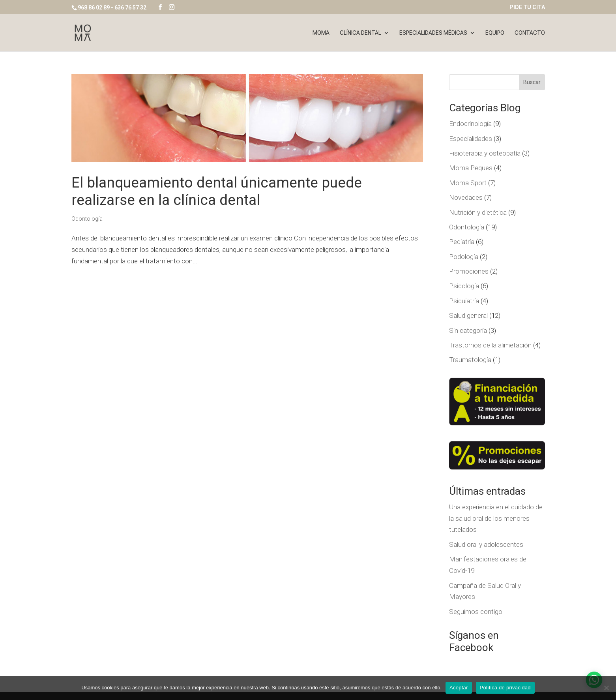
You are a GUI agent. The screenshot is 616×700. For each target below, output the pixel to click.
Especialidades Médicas (433, 33)
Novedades (466, 197)
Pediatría (462, 242)
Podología (464, 257)
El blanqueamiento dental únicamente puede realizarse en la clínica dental (217, 191)
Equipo (495, 33)
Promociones (469, 271)
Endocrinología (470, 124)
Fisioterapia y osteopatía (485, 153)
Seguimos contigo (476, 612)
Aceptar (459, 688)
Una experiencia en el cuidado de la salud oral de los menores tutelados (496, 518)
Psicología (464, 286)
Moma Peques (471, 168)
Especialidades (471, 139)
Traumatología (470, 360)
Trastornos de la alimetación (490, 345)
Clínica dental (360, 33)
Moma (321, 33)
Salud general (468, 315)
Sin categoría (468, 330)
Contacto (530, 33)
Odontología (87, 219)
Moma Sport (468, 183)
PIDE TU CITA (527, 7)
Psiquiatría (464, 301)
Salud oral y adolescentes (486, 544)
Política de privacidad (505, 688)
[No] (606, 688)
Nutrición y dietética (478, 212)
